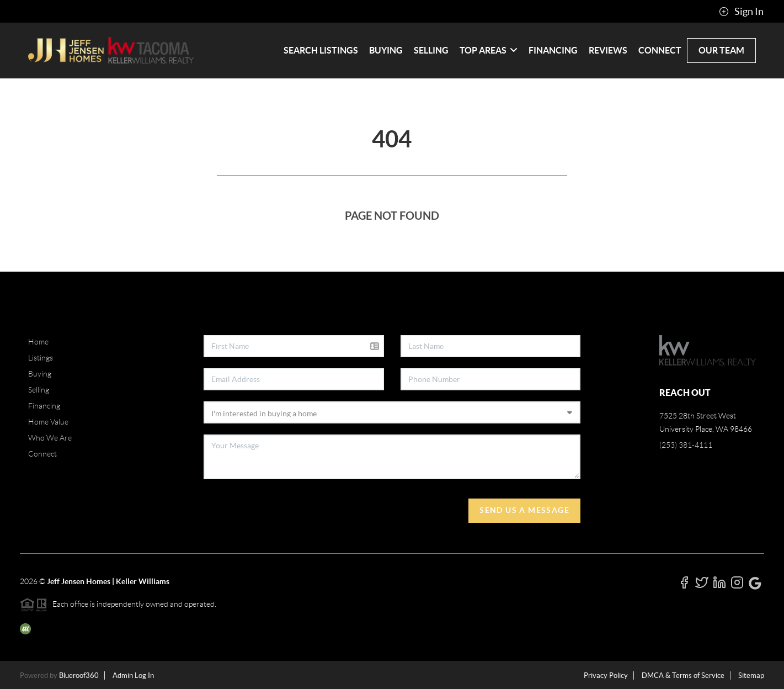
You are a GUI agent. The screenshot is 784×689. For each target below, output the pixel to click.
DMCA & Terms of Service (683, 675)
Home (38, 342)
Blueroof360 (79, 675)
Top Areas (489, 50)
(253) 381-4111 (686, 445)
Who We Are (50, 438)
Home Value (48, 422)
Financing (553, 50)
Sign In (741, 12)
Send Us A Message (524, 510)
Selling (431, 50)
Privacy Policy (606, 675)
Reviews (608, 50)
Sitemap (751, 675)
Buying (386, 50)
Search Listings (321, 50)
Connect (660, 50)
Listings (41, 358)
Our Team (721, 50)
